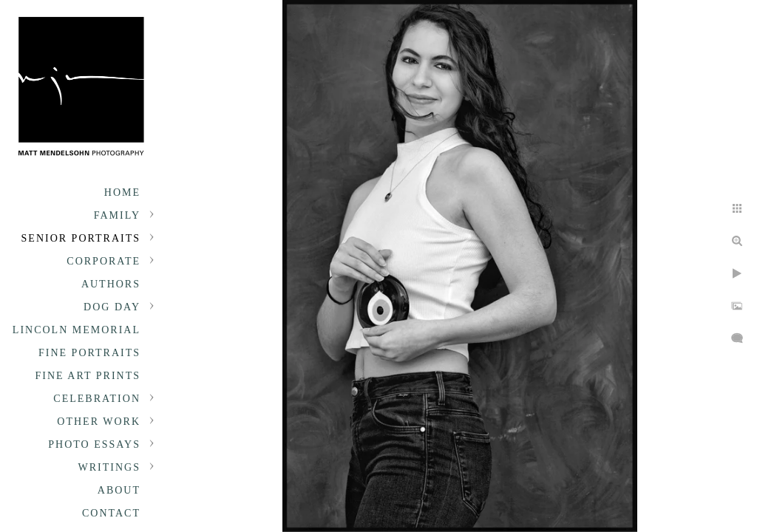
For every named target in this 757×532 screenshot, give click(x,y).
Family (117, 215)
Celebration (97, 399)
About (119, 490)
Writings (109, 467)
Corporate (103, 261)
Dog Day (112, 307)
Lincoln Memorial (77, 330)
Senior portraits (81, 238)
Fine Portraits (89, 353)
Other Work (99, 422)
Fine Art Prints (88, 376)
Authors (111, 284)
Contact (111, 513)
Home (122, 192)
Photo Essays (94, 444)
